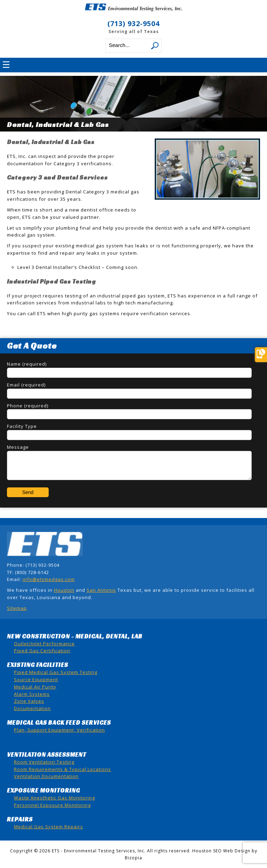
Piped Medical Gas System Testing (56, 672)
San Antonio (101, 590)
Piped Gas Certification (42, 651)
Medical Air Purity (35, 687)
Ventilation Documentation (46, 776)
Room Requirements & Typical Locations (62, 769)
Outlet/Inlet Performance (44, 644)
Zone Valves (29, 701)
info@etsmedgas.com (49, 579)
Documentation (32, 708)
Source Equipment (36, 679)
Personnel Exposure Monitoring (52, 805)
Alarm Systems (32, 694)
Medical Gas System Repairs (48, 827)
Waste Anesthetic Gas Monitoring (54, 798)
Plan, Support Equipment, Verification (59, 730)
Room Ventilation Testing (44, 762)
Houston (64, 590)
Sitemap (17, 608)
